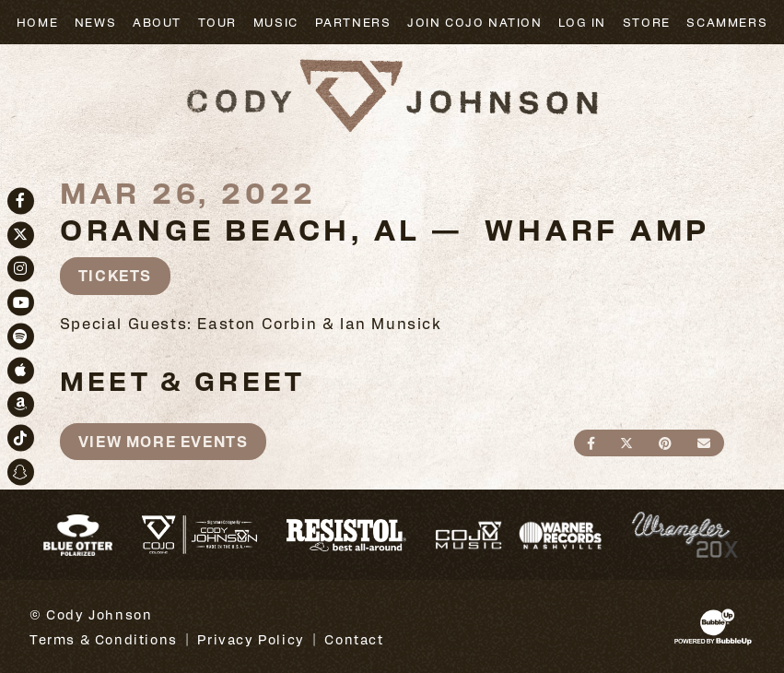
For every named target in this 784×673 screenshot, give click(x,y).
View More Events (164, 441)
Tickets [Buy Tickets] (115, 275)
